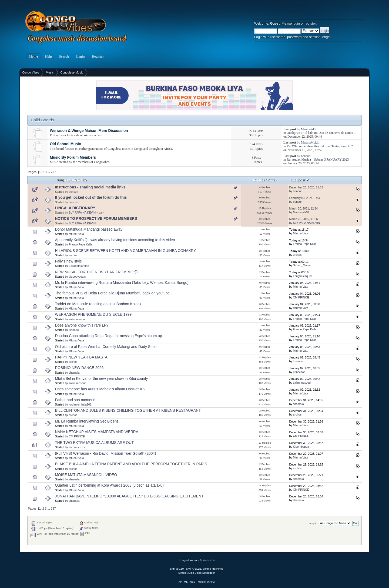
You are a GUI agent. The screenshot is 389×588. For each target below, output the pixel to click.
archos (73, 255)
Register (98, 57)
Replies (259, 180)
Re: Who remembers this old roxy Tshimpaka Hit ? (320, 146)
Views (272, 180)
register (310, 24)
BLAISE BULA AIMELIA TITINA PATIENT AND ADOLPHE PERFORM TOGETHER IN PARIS (131, 464)
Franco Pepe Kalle (81, 244)
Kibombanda (301, 447)
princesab (299, 372)
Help (48, 57)
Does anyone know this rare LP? (82, 325)
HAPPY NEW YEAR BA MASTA (81, 357)
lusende (74, 330)
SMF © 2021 (194, 569)
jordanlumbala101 (80, 404)
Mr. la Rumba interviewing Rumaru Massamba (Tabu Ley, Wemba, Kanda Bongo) (122, 283)
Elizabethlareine (79, 266)
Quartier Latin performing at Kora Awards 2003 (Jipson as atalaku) (109, 485)
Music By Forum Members (73, 157)
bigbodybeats (77, 277)
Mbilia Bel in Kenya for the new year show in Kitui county (101, 379)
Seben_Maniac (303, 265)
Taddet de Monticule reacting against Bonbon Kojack (98, 304)
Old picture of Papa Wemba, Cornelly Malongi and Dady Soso (106, 347)
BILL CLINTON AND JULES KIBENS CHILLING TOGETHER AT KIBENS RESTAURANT (128, 411)
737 (53, 172)
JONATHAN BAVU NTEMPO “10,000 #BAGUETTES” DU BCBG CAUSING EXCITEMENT (129, 496)
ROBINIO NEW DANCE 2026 (79, 368)
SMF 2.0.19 (177, 569)
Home (33, 57)
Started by (79, 180)
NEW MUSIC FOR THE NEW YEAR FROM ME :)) (96, 272)
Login (81, 57)
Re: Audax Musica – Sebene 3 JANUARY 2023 (318, 160)
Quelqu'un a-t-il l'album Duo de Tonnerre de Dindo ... (321, 133)
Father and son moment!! (76, 400)
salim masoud (78, 319)
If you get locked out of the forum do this (91, 197)
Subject (62, 180)
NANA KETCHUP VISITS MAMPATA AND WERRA (96, 432)
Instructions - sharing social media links (90, 187)
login (296, 24)
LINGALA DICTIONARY (75, 208)
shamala (74, 373)
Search (64, 57)
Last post (300, 180)
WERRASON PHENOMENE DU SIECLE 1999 (93, 315)
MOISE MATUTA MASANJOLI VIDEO (86, 475)
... (49, 172)
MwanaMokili (310, 142)
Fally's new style (68, 261)
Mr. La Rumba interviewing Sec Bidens (87, 421)
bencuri (306, 156)
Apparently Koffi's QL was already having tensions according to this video (115, 240)
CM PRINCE (301, 297)
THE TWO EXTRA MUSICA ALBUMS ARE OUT (94, 443)
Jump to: (313, 523)
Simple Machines (213, 569)
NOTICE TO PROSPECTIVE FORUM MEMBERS (96, 219)
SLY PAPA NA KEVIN (82, 212)
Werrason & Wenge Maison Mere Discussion (89, 131)
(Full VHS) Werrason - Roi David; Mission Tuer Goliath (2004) (105, 454)
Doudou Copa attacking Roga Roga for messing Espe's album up (108, 336)
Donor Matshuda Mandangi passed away (88, 229)
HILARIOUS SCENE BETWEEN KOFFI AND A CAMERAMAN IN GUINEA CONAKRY (125, 251)
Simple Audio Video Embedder (197, 573)
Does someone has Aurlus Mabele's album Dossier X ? (100, 389)
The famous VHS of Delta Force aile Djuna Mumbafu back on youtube (112, 293)
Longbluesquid (302, 276)
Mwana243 (308, 129)
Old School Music (65, 144)
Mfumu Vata (76, 234)
